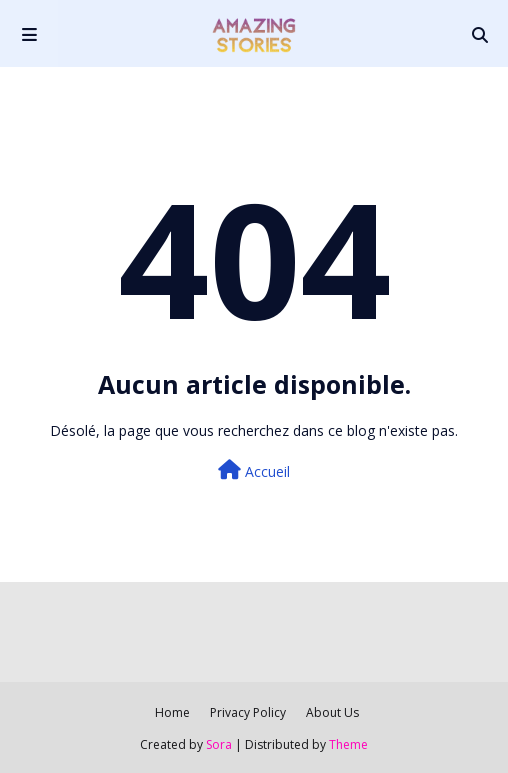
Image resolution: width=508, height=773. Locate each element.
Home (172, 712)
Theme (348, 744)
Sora (219, 744)
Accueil (254, 470)
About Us (332, 712)
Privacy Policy (248, 712)
